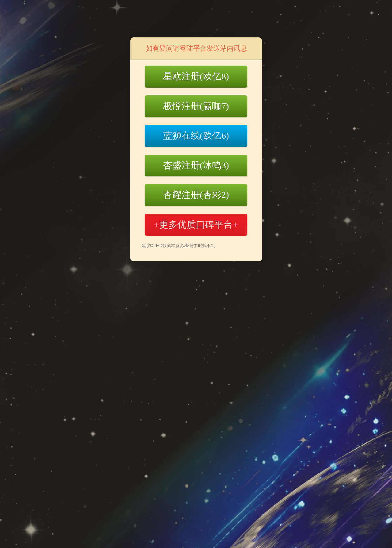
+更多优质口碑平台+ (196, 224)
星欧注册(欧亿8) (196, 76)
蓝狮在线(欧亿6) (196, 135)
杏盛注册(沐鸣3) (196, 165)
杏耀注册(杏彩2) (196, 195)
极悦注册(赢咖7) (196, 106)
